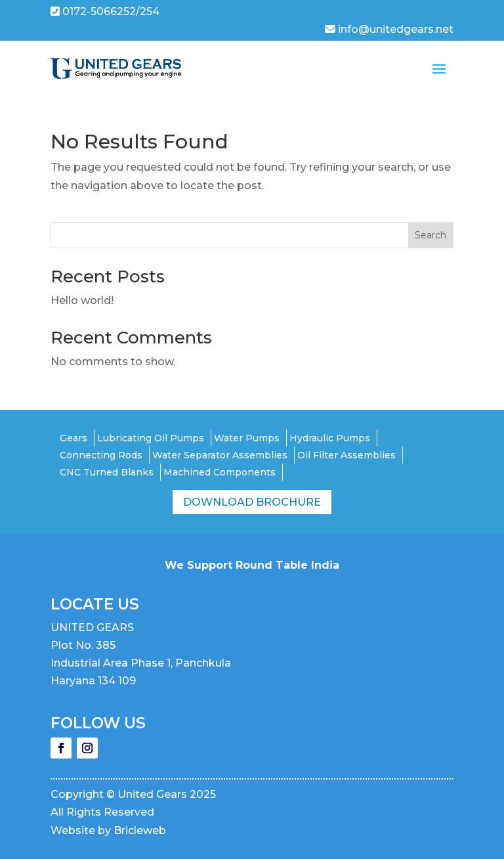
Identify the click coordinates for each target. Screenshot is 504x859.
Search (430, 235)
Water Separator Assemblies (220, 455)
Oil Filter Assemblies (346, 455)
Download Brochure (252, 502)
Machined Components (220, 472)
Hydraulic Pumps (330, 438)
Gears (73, 438)
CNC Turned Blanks (107, 472)
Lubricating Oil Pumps (151, 438)
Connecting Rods (101, 455)
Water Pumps (247, 438)
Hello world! (82, 300)
